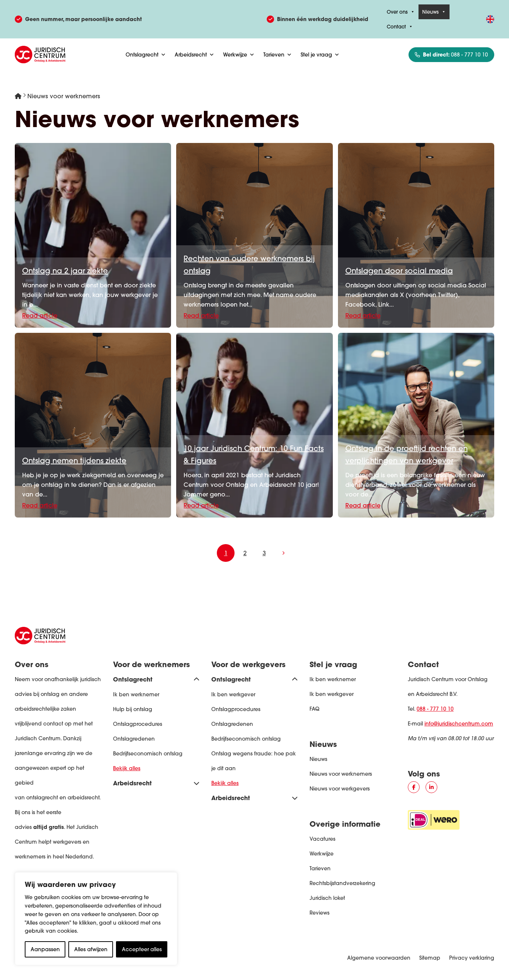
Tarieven (278, 55)
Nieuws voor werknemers (341, 774)
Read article (40, 315)
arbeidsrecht (83, 798)
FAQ (315, 709)
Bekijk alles (127, 768)
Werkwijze (239, 55)
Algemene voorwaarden (379, 958)
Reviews (320, 913)
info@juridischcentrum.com (459, 724)
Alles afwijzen (91, 949)
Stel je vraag (320, 55)
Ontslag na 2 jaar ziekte (65, 271)
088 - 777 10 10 (435, 709)
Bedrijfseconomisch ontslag (148, 754)
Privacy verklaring (472, 958)
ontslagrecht (42, 798)
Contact (400, 27)
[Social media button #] (414, 787)
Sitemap (430, 958)
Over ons (401, 12)
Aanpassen (45, 949)
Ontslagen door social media (399, 271)
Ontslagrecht (146, 55)
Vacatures (322, 839)
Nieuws (434, 12)
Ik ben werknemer (136, 694)
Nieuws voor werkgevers (340, 789)
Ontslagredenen (134, 739)
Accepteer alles (142, 949)
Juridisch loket (327, 898)
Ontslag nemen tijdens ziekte (74, 460)
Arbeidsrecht (194, 55)
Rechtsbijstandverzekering (342, 883)
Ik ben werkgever (233, 694)
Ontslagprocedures (138, 724)
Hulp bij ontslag (133, 709)
